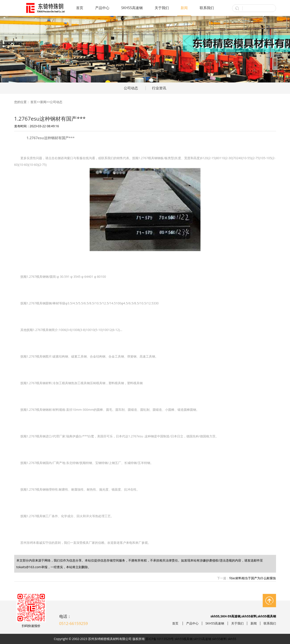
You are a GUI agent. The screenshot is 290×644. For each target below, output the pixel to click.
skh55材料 (220, 639)
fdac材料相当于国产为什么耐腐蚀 (253, 578)
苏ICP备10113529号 (160, 639)
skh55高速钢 (202, 639)
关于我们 (162, 8)
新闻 (184, 8)
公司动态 (131, 88)
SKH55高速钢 (132, 8)
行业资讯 (159, 88)
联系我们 (207, 8)
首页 (80, 8)
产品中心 (102, 8)
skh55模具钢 (184, 639)
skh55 (232, 639)
